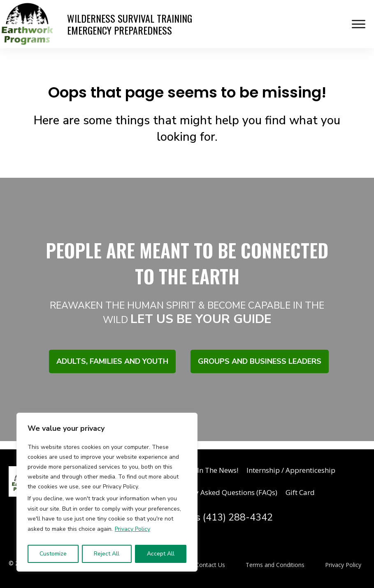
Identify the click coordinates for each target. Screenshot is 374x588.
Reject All (107, 554)
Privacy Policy (132, 529)
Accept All (161, 554)
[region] (107, 492)
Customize (53, 554)
